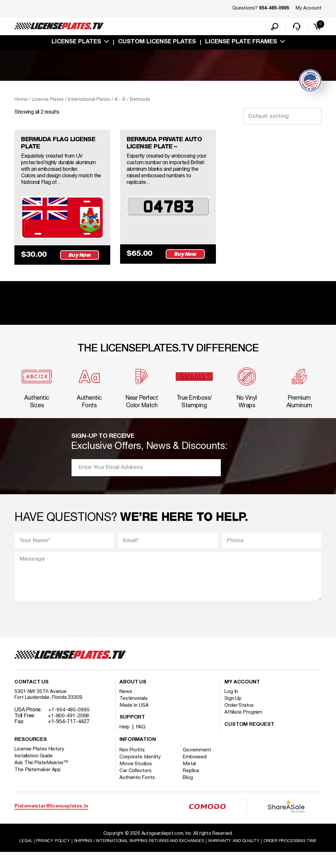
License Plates (76, 44)
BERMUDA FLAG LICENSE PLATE (62, 146)
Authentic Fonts (138, 787)
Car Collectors (136, 780)
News (126, 701)
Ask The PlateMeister (42, 772)
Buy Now (81, 258)
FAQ (142, 736)
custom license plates (157, 44)
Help (125, 736)
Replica (193, 780)
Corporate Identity (141, 766)
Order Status (239, 715)
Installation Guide (34, 765)
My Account (309, 8)
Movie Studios (136, 773)
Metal (191, 773)
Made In (135, 715)
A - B (120, 101)
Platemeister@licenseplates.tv (51, 816)
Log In (231, 701)
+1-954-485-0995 (69, 719)
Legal (44, 850)
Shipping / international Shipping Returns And (165, 850)
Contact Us (31, 692)
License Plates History (41, 758)
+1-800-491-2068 (69, 725)
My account (242, 692)
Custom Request (249, 734)
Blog (190, 787)
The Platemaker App (38, 779)
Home (21, 101)
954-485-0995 (274, 9)
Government (199, 759)
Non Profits (133, 759)
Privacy (72, 850)
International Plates (89, 101)
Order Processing (169, 857)
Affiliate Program (244, 722)
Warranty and (269, 850)
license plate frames (241, 44)
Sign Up (233, 708)
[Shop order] (282, 118)
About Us (133, 692)
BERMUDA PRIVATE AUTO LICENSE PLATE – (168, 146)
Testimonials (134, 708)
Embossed (197, 766)
